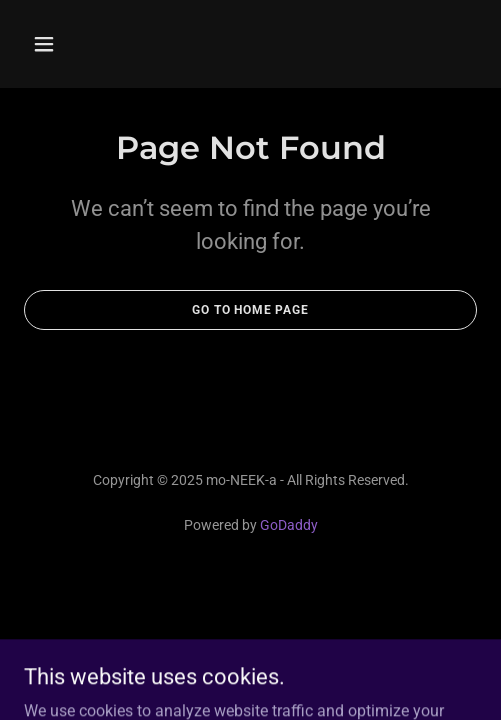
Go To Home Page (250, 310)
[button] (76, 44)
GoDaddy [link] (289, 525)
